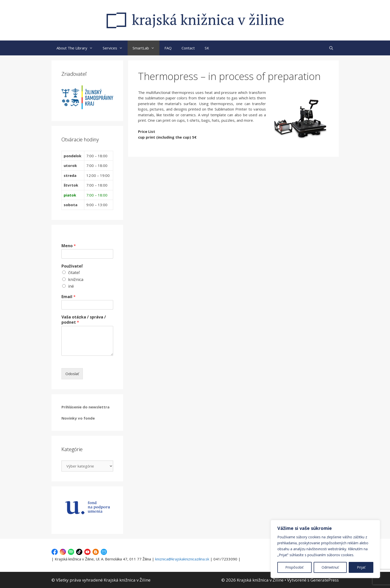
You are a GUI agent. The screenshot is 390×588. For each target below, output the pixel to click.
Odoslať (72, 374)
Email (69, 297)
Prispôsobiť (294, 567)
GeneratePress (325, 580)
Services (115, 48)
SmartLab (146, 48)
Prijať (361, 567)
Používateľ (72, 266)
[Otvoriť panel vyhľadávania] (331, 48)
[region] (325, 549)
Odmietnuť (330, 567)
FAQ (168, 48)
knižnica (76, 279)
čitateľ (74, 273)
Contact (188, 48)
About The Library (77, 48)
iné (71, 286)
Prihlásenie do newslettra (85, 407)
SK (207, 48)
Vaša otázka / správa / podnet (84, 320)
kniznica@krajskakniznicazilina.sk (182, 559)
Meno (69, 246)
